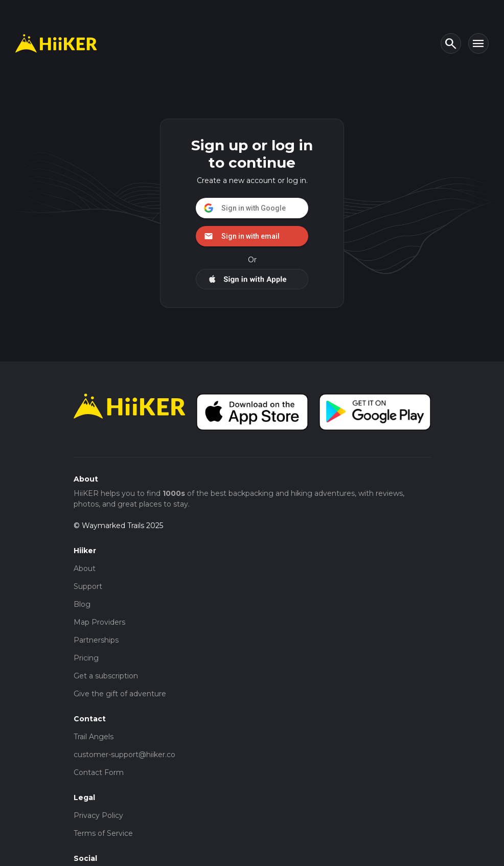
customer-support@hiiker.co (124, 755)
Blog (82, 604)
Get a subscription (106, 676)
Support (88, 586)
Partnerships (96, 640)
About (85, 568)
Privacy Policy (98, 815)
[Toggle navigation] (478, 43)
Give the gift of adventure (120, 694)
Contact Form (99, 772)
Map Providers (99, 622)
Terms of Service (103, 833)
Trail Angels (94, 737)
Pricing (86, 658)
